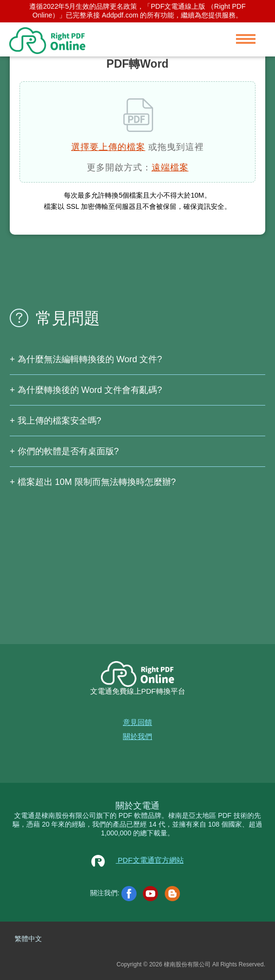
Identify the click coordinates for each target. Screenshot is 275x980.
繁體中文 (28, 939)
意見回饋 (137, 722)
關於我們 (137, 736)
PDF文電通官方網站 (137, 860)
